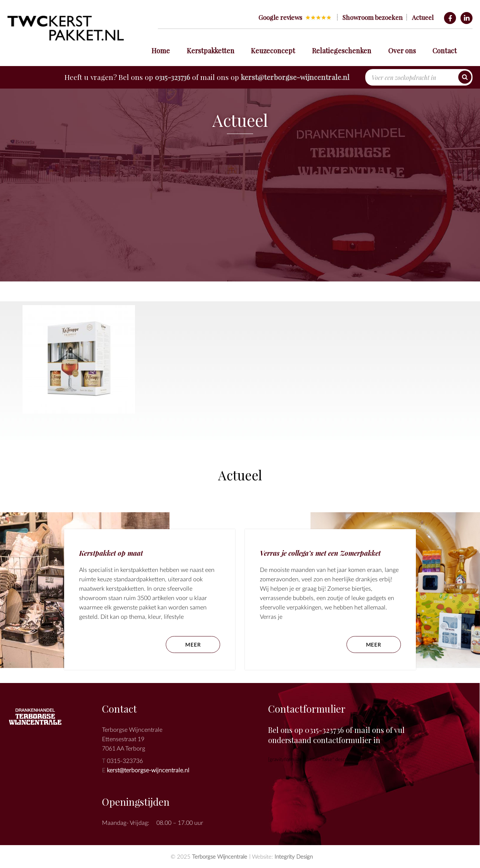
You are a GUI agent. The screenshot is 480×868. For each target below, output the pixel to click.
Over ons (402, 51)
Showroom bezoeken (373, 17)
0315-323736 (172, 77)
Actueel (423, 17)
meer (374, 645)
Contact (445, 51)
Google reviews (280, 17)
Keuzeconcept (273, 51)
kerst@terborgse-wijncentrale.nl (295, 77)
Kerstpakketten (211, 51)
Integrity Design (294, 856)
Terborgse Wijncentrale (220, 856)
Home (161, 51)
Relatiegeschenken (342, 51)
